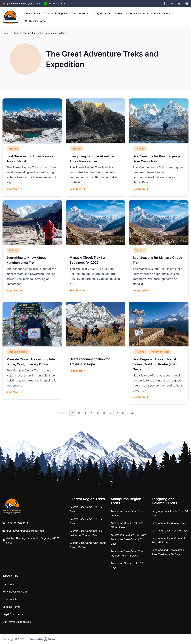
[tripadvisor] (171, 4)
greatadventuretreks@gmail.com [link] (25, 531)
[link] (32, 121)
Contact (169, 13)
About (156, 13)
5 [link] (98, 413)
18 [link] (123, 413)
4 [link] (92, 413)
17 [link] (117, 413)
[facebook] (164, 3)
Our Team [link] (8, 584)
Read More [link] (14, 189)
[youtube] (187, 4)
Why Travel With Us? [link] (15, 592)
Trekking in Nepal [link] (18, 352)
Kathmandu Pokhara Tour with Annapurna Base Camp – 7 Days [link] (128, 539)
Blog (16, 33)
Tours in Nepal (81, 13)
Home (5, 33)
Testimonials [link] (10, 599)
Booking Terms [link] (11, 607)
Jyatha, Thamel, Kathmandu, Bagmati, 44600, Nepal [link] (33, 540)
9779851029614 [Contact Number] (57, 3)
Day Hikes (102, 13)
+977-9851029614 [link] (17, 523)
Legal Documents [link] (13, 614)
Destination (33, 13)
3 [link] (85, 413)
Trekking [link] (13, 149)
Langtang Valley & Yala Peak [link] (168, 523)
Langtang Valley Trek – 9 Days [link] (170, 531)
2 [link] (79, 413)
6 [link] (104, 413)
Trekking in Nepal (56, 13)
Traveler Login (35, 21)
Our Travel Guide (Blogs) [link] (17, 622)
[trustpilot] (179, 3)
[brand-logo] (10, 17)
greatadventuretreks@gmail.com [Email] (23, 3)
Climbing (120, 13)
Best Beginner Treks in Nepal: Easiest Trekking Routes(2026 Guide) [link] (155, 364)
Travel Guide (139, 13)
